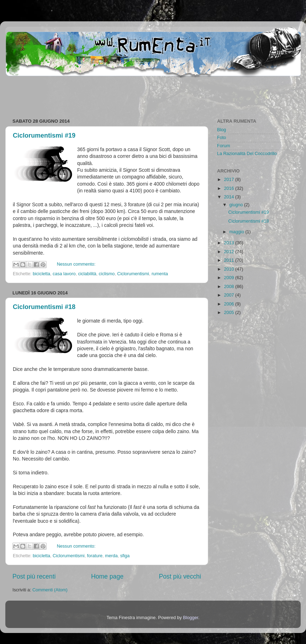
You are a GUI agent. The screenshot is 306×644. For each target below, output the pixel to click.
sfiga (125, 556)
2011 (229, 260)
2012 (229, 252)
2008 (229, 287)
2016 (229, 188)
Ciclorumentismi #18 (44, 307)
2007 (229, 295)
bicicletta (41, 274)
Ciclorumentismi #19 (44, 135)
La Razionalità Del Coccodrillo (247, 154)
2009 (229, 278)
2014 (229, 197)
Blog (221, 130)
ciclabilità (87, 274)
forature (95, 556)
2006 (229, 304)
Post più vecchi (180, 576)
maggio (238, 232)
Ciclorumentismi (133, 274)
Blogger (191, 618)
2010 (229, 269)
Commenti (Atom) (50, 590)
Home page (107, 576)
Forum (223, 146)
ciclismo (107, 274)
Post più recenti (34, 576)
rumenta (160, 274)
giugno (237, 205)
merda (111, 556)
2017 (229, 180)
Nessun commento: (76, 264)
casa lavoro (64, 274)
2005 (229, 313)
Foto (221, 138)
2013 (229, 243)
